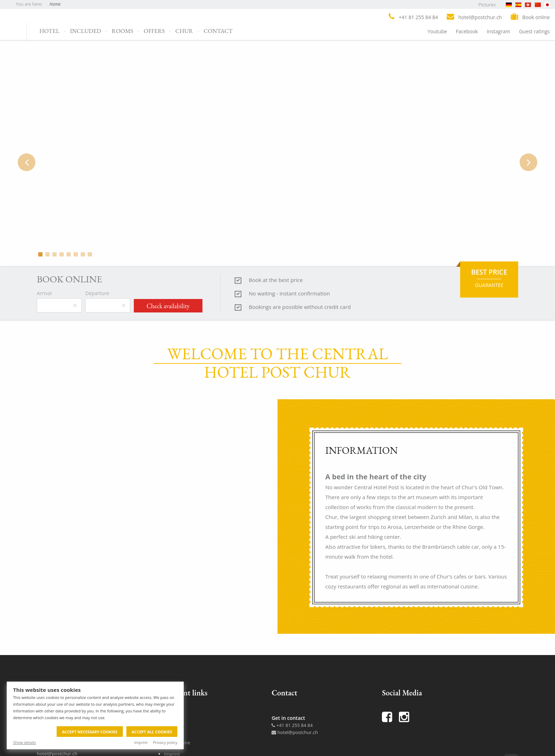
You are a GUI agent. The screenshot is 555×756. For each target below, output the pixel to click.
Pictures (487, 5)
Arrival (44, 293)
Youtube (437, 31)
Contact (218, 31)
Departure (97, 293)
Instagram (498, 31)
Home (55, 4)
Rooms (123, 31)
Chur (184, 31)
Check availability (168, 306)
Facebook (467, 31)
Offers (154, 31)
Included (86, 31)
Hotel (49, 31)
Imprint (141, 742)
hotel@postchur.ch (295, 732)
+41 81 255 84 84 (292, 725)
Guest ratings (534, 31)
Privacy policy (165, 742)
